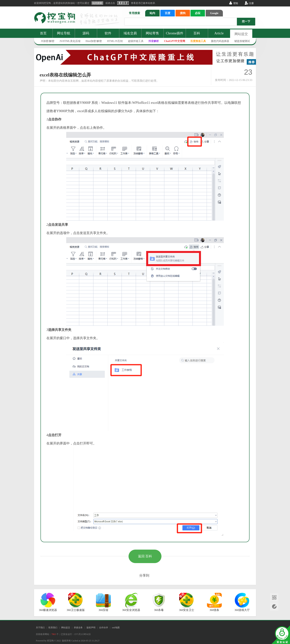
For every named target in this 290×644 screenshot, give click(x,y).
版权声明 (91, 628)
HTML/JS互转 (115, 41)
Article (219, 33)
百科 (197, 33)
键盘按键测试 (242, 41)
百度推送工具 (198, 41)
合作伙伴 (104, 628)
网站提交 (241, 34)
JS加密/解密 (48, 41)
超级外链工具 (136, 41)
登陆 (236, 3)
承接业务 (78, 628)
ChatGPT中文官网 (175, 41)
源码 (86, 33)
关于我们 (40, 628)
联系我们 (53, 628)
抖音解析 (154, 41)
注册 (251, 3)
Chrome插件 (175, 33)
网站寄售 (152, 33)
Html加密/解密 (94, 41)
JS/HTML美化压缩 (70, 41)
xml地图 (116, 628)
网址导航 (64, 33)
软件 (108, 33)
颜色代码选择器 (220, 41)
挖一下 (246, 21)
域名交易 (130, 33)
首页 (43, 33)
